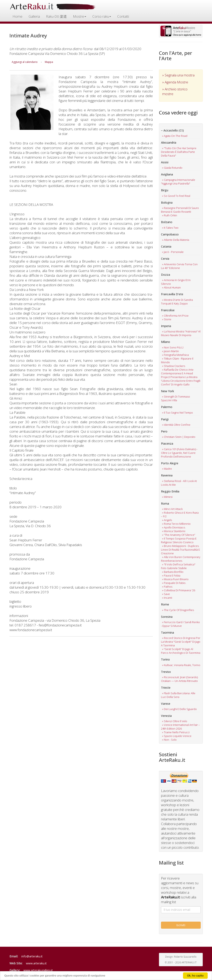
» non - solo (169, 740)
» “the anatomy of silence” (179, 535)
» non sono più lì (173, 347)
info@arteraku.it (32, 956)
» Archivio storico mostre (175, 91)
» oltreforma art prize (175, 316)
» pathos (167, 587)
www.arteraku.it (36, 963)
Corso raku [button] (102, 16)
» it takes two (170, 228)
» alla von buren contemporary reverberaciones (181, 559)
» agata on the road (175, 136)
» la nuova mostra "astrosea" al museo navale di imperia (181, 333)
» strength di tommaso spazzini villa (176, 398)
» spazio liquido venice (177, 736)
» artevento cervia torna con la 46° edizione (179, 266)
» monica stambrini (174, 531)
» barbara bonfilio (173, 572)
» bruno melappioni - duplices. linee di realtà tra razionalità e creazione (180, 550)
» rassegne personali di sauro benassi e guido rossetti (180, 210)
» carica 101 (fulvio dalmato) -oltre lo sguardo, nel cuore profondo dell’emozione (179, 453)
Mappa (49, 62)
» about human (171, 287)
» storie (167, 319)
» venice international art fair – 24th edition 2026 (180, 727)
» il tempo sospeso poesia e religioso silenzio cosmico (179, 540)
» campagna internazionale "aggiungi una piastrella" (178, 182)
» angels (167, 520)
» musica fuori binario (175, 579)
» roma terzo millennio (176, 524)
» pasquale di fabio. (174, 583)
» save (166, 594)
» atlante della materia (176, 240)
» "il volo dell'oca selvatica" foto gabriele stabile (178, 566)
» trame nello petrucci (176, 732)
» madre (167, 469)
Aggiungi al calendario (25, 62)
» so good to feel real (176, 196)
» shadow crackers (174, 366)
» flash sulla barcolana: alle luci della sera (178, 695)
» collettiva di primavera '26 (179, 590)
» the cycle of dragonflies (178, 610)
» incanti (167, 598)
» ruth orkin (170, 215)
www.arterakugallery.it (38, 970)
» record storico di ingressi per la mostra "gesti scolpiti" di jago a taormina (181, 642)
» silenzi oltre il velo (175, 721)
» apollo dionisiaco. (174, 527)
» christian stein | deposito (179, 437)
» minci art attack (172, 509)
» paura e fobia (171, 575)
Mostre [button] (80, 16)
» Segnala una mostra (178, 75)
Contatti (123, 16)
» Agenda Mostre (175, 82)
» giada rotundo (172, 168)
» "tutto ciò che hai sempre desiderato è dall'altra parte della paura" (179, 152)
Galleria (34, 16)
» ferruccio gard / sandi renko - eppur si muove (180, 624)
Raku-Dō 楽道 (56, 16)
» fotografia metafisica (175, 355)
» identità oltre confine (176, 425)
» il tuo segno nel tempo (177, 413)
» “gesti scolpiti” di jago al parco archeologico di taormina (181, 651)
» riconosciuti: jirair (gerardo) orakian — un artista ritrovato (179, 679)
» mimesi (167, 497)
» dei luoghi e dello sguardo (179, 709)
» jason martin (170, 351)
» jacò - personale (173, 252)
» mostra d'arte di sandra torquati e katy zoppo (177, 302)
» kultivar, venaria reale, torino (181, 665)
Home (17, 16)
